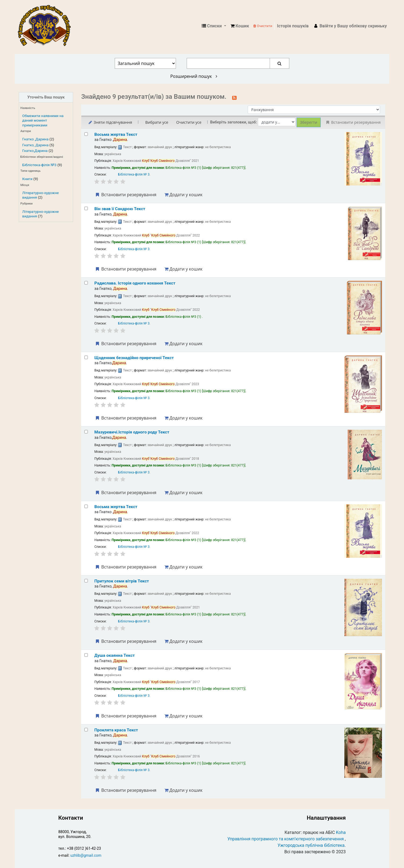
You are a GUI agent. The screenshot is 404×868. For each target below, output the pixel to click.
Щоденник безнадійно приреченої (134, 358)
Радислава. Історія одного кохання (135, 283)
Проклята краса (116, 730)
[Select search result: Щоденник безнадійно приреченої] (86, 357)
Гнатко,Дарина (35, 151)
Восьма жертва (116, 134)
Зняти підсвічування (110, 122)
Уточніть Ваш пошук (46, 97)
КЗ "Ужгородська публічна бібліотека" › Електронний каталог (46, 26)
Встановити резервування (125, 195)
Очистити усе (189, 122)
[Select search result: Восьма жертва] (86, 134)
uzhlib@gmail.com (86, 855)
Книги (27, 179)
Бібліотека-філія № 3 (134, 174)
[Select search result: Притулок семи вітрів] (86, 581)
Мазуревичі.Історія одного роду (132, 432)
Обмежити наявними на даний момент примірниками (43, 120)
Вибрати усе (157, 122)
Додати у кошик (183, 195)
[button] (240, 26)
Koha (341, 832)
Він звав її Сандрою (120, 209)
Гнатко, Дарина (35, 145)
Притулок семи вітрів (122, 581)
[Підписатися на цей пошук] (234, 97)
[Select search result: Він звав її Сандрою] (86, 208)
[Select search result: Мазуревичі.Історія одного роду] (86, 432)
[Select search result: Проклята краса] (86, 730)
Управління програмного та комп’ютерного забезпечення (286, 839)
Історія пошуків (293, 26)
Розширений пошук (194, 76)
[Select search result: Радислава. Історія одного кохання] (86, 283)
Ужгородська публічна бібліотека (311, 845)
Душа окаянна (114, 655)
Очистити (263, 26)
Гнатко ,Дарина (35, 139)
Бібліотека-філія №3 (39, 165)
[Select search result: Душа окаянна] (86, 655)
